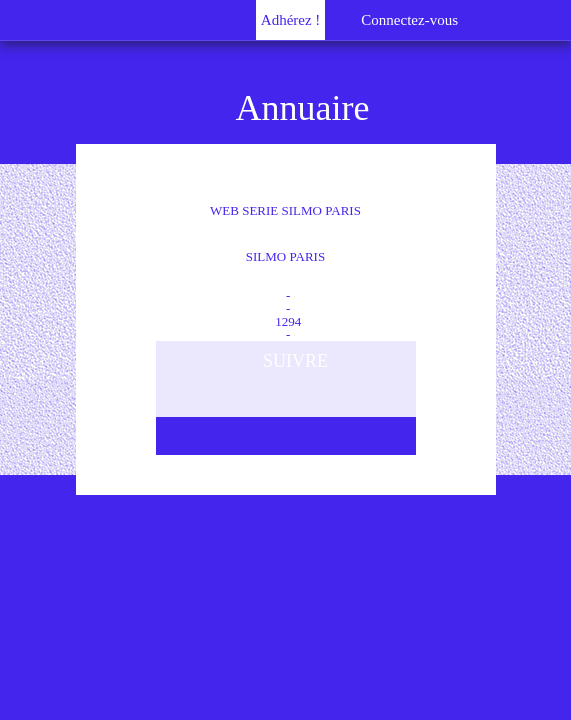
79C (286, 269)
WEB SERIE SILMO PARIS (285, 243)
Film (285, 282)
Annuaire (303, 108)
